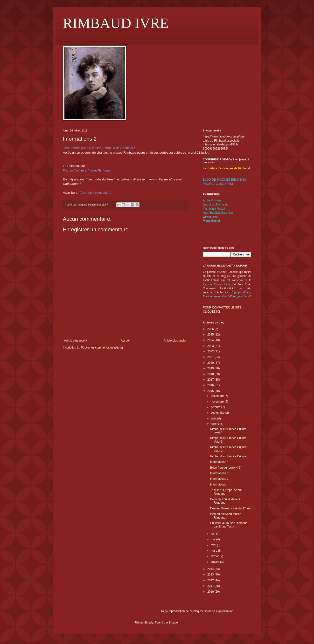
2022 (211, 351)
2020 (211, 363)
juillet (214, 424)
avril (214, 545)
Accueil (125, 341)
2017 (211, 380)
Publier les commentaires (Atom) (102, 348)
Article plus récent (76, 341)
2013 (211, 575)
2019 (211, 368)
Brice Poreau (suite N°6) (226, 468)
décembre (218, 396)
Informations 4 (219, 462)
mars (214, 551)
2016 (211, 385)
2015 (211, 391)
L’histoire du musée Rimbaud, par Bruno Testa (229, 525)
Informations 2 (219, 479)
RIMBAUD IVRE (116, 23)
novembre (218, 402)
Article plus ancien (175, 341)
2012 (211, 580)
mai (213, 539)
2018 (211, 374)
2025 (211, 335)
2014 (211, 569)
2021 (211, 357)
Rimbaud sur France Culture (228, 456)
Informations (218, 485)
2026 (211, 329)
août (214, 418)
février (215, 556)
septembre (218, 413)
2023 (211, 346)
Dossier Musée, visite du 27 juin (230, 508)
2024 (211, 340)
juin (213, 534)
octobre (216, 407)
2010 (211, 592)
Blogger (174, 623)
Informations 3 (219, 473)
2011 (211, 586)
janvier (215, 562)
